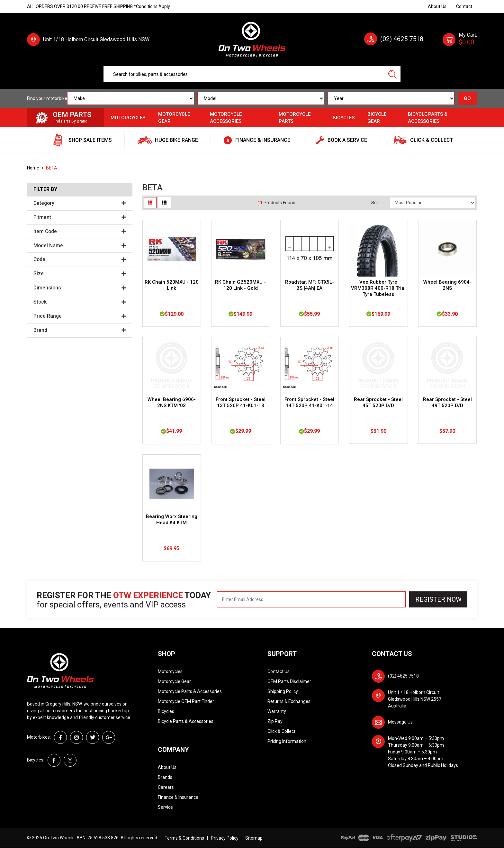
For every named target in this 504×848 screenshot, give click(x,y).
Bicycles (344, 118)
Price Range (80, 316)
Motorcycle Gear (174, 118)
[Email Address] (311, 599)
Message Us (400, 722)
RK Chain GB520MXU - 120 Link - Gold (240, 285)
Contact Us (279, 671)
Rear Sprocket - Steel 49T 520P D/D (447, 402)
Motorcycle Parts (295, 118)
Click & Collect (281, 731)
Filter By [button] (45, 189)
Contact (464, 6)
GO (467, 98)
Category (80, 203)
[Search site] (392, 74)
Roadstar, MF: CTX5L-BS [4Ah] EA (310, 285)
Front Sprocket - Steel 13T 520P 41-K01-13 (241, 402)
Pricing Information (287, 741)
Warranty (277, 711)
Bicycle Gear (377, 118)
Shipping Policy (283, 691)
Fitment (80, 217)
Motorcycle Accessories (226, 118)
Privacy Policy (225, 838)
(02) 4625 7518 (402, 39)
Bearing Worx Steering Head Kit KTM (172, 520)
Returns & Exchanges (289, 701)
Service (165, 807)
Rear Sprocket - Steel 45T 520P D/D (378, 402)
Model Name (80, 246)
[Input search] (244, 74)
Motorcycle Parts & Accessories (190, 691)
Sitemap (254, 838)
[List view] (164, 203)
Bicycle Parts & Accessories (428, 118)
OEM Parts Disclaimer (289, 681)
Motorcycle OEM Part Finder (186, 701)
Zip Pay (275, 721)
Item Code (80, 232)
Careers (166, 787)
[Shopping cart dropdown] (460, 40)
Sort (376, 203)
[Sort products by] (432, 203)
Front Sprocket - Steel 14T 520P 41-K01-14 (309, 402)
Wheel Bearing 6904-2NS (447, 285)
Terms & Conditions (184, 838)
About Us (437, 6)
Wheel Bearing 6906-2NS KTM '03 (172, 402)
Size (80, 274)
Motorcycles (128, 118)
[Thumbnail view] (150, 203)
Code (80, 260)
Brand (80, 330)
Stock (80, 302)
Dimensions (80, 288)
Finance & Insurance (178, 797)
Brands (165, 777)
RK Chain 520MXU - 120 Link (172, 285)
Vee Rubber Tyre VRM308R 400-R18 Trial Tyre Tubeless (378, 288)
